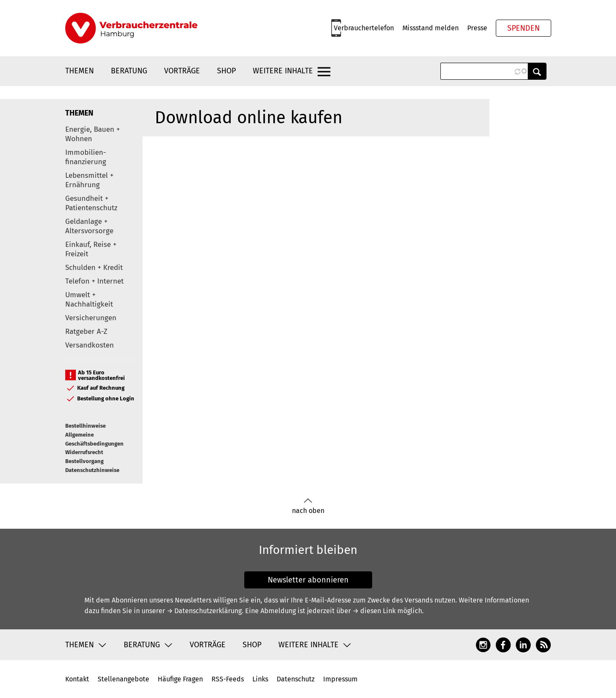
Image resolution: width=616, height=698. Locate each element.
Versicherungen (91, 318)
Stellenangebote (123, 679)
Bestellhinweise (85, 426)
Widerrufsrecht (84, 452)
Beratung (129, 71)
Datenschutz (296, 679)
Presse (477, 28)
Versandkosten (90, 345)
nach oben (308, 506)
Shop (226, 71)
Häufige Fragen (180, 679)
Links (260, 679)
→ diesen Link (374, 611)
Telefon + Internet (94, 281)
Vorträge (182, 71)
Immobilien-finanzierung (86, 157)
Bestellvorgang (84, 461)
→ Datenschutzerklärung (204, 611)
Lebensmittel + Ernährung (89, 180)
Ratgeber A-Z (86, 332)
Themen (80, 71)
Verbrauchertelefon (364, 28)
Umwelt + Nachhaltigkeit (89, 300)
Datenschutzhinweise (92, 470)
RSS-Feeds (228, 679)
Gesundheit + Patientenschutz (91, 203)
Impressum (340, 679)
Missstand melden (431, 28)
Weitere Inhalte (283, 71)
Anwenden (537, 71)
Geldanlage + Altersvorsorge (89, 226)
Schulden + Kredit (94, 268)
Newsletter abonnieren (308, 580)
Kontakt (77, 679)
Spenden (523, 28)
